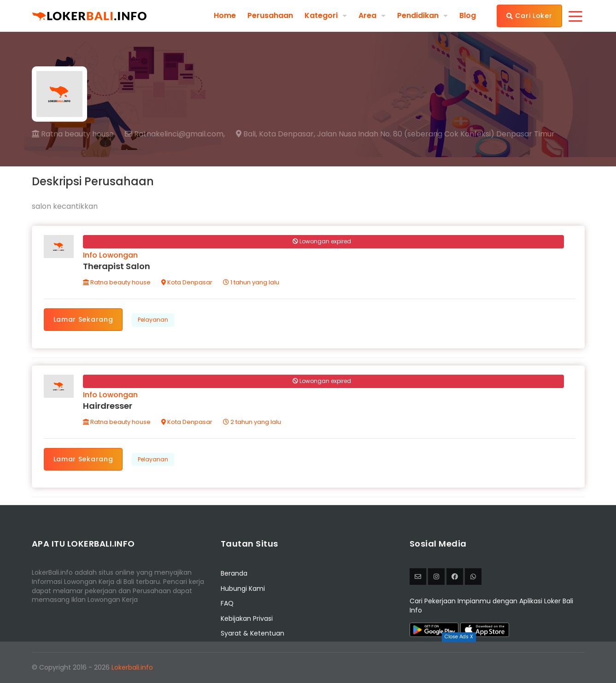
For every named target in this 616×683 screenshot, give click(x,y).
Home (225, 16)
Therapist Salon (117, 266)
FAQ (227, 603)
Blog (468, 16)
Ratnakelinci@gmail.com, (175, 134)
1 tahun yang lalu (251, 282)
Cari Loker (529, 16)
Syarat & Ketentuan (252, 633)
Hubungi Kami (243, 589)
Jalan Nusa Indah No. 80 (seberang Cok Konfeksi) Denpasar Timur (436, 134)
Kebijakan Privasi (247, 618)
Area (367, 15)
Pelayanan (153, 320)
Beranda (234, 573)
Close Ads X (459, 637)
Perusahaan (270, 16)
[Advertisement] (308, 662)
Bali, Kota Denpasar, (276, 134)
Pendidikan (418, 15)
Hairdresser (108, 406)
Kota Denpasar (187, 282)
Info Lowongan (110, 255)
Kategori (321, 15)
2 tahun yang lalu (252, 422)
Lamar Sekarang (83, 319)
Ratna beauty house (73, 134)
